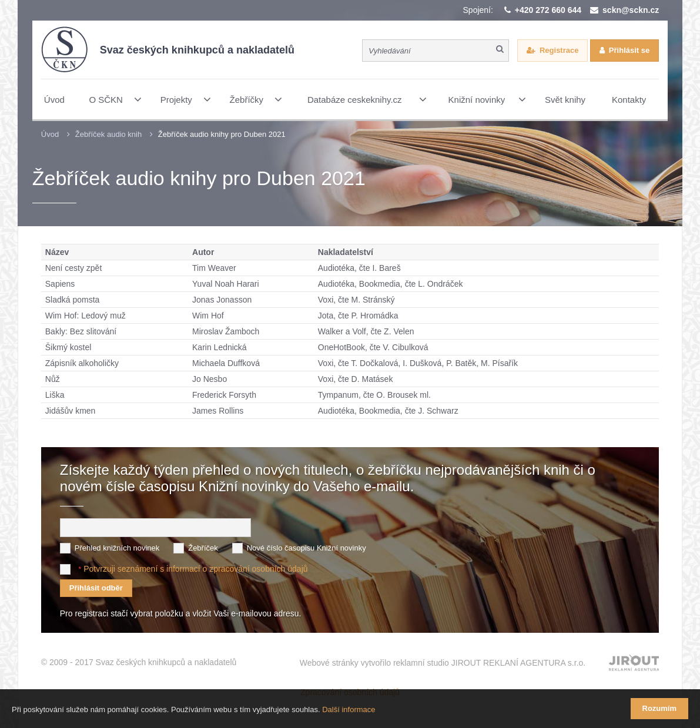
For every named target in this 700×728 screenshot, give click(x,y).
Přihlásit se (629, 50)
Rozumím (660, 708)
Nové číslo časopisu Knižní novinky (307, 548)
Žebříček (203, 548)
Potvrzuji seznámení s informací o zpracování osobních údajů (195, 569)
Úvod (50, 134)
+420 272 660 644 (548, 10)
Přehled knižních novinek (117, 548)
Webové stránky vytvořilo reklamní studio (443, 663)
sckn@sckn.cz (631, 10)
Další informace (349, 709)
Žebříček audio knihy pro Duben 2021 (222, 134)
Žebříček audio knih (108, 134)
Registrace (559, 50)
